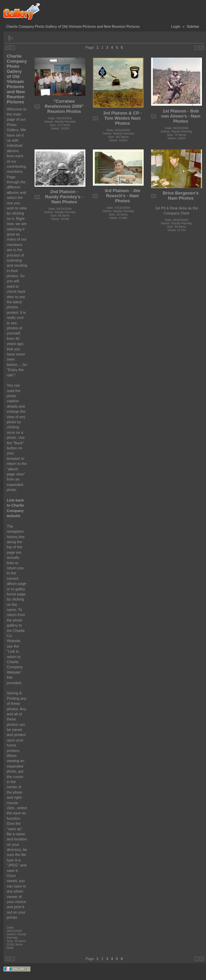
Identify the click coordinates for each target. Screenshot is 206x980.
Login (176, 27)
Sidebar (193, 27)
